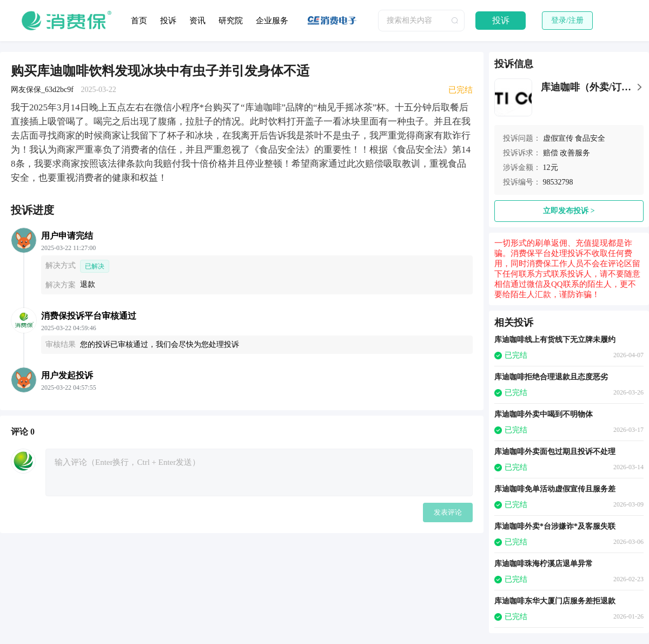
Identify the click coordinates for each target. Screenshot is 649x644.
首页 (139, 21)
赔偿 (551, 153)
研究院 (231, 21)
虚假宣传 (558, 138)
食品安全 (590, 138)
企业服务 (272, 21)
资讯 (197, 21)
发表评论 (448, 512)
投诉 (168, 21)
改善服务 (575, 153)
